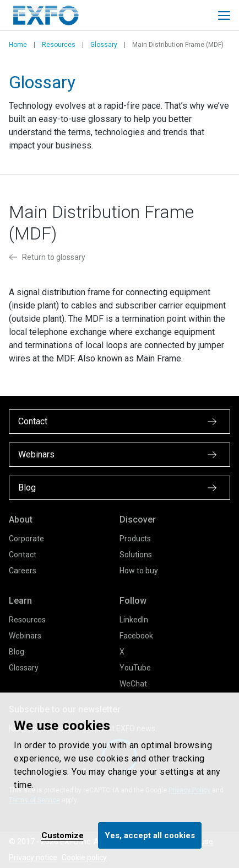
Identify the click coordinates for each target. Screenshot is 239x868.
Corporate (26, 539)
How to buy (139, 571)
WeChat (133, 684)
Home (18, 45)
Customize (63, 835)
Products (135, 539)
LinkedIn (134, 620)
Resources (59, 45)
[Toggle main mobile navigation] (224, 15)
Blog (17, 652)
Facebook (136, 636)
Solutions (136, 555)
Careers (23, 571)
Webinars (25, 636)
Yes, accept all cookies (150, 835)
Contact (23, 555)
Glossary (104, 45)
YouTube (135, 668)
